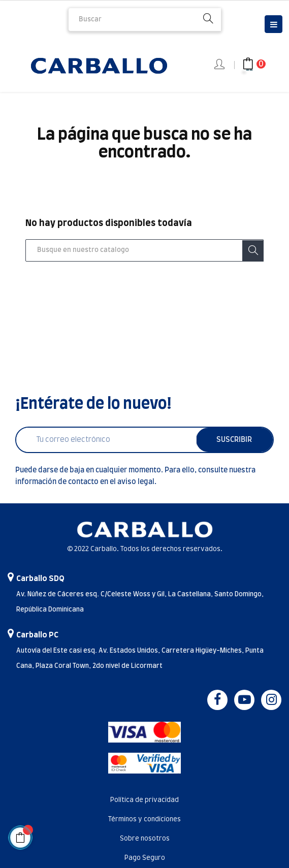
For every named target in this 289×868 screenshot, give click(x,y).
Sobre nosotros (145, 839)
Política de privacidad (144, 800)
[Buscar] (144, 250)
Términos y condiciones (144, 819)
